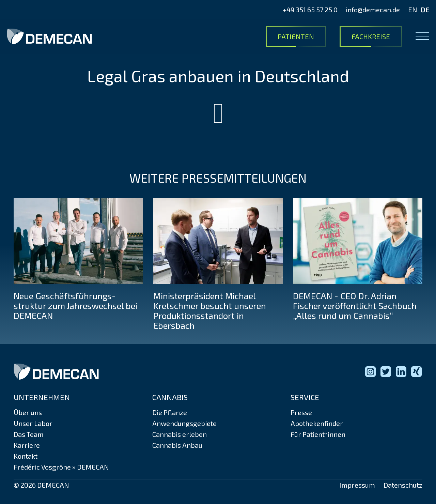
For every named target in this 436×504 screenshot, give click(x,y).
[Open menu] (422, 36)
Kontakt (26, 456)
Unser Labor (33, 423)
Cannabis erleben (180, 434)
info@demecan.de (373, 10)
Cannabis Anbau (177, 445)
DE (425, 10)
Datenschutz (403, 485)
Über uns (28, 412)
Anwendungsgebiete (184, 423)
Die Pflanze (170, 412)
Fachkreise (371, 36)
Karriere (27, 445)
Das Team (29, 434)
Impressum (357, 485)
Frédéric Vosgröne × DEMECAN (61, 467)
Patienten (296, 36)
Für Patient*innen (318, 434)
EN (413, 10)
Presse (301, 412)
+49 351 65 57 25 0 (310, 10)
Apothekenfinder (317, 423)
